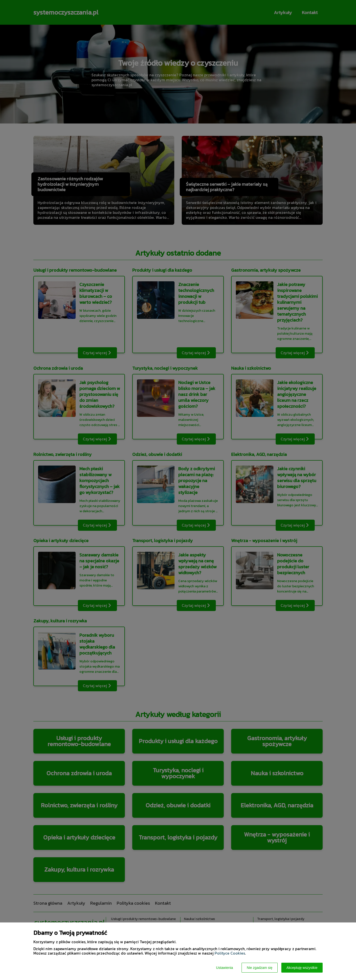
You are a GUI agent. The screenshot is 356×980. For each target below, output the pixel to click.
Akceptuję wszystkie (302, 968)
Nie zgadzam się (260, 968)
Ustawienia (224, 968)
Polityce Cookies (230, 953)
